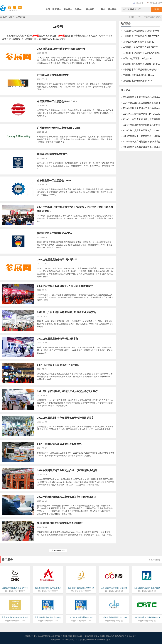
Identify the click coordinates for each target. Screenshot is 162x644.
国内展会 (68, 9)
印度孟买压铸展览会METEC (52, 154)
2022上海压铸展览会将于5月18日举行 (58, 339)
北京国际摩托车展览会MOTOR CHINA (141, 64)
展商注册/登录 (154, 3)
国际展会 (57, 9)
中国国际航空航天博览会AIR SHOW (140, 47)
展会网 (12, 17)
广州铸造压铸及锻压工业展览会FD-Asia (59, 128)
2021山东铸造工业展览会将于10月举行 (58, 365)
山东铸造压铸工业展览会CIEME (54, 181)
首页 (48, 9)
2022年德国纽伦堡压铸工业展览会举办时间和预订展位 (67, 497)
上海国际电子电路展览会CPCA (138, 81)
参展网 (5, 17)
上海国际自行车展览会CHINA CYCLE (141, 36)
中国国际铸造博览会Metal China (138, 75)
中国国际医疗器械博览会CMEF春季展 (141, 31)
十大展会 (101, 9)
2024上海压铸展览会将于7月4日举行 (57, 260)
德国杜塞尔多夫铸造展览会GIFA (55, 233)
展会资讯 (90, 9)
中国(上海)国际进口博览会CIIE (138, 58)
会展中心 (79, 9)
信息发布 (140, 3)
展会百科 (112, 9)
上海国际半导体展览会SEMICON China (142, 53)
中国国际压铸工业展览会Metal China (57, 101)
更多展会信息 (154, 560)
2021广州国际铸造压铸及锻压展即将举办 (59, 444)
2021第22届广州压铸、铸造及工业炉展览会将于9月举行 (67, 391)
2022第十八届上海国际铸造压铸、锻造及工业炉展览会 (67, 312)
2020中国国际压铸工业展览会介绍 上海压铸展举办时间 (67, 470)
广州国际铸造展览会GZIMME (53, 75)
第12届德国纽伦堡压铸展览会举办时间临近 (60, 523)
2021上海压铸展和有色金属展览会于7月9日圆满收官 (65, 418)
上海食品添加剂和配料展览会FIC (139, 42)
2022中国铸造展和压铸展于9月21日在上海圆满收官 (65, 286)
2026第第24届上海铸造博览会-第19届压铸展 (61, 49)
